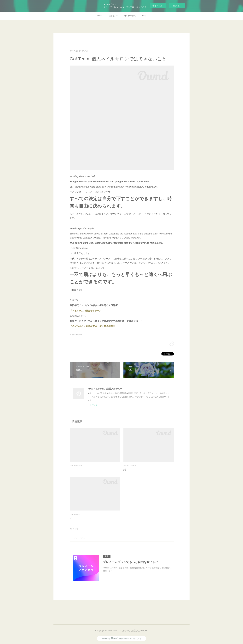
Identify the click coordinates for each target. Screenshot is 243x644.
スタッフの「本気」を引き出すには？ (92, 469)
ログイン (177, 6)
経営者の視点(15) (76, 335)
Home (99, 16)
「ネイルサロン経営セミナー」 (86, 311)
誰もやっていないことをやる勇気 (143, 469)
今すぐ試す (158, 6)
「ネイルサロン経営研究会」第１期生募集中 (92, 326)
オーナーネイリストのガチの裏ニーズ (92, 518)
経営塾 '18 (113, 16)
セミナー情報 (130, 16)
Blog (144, 16)
